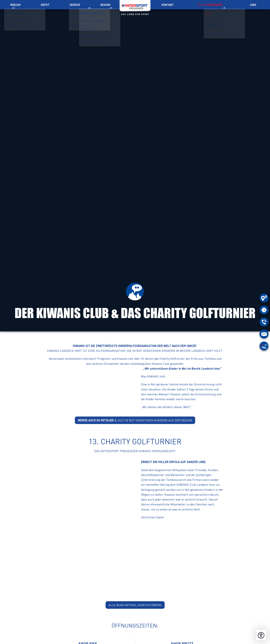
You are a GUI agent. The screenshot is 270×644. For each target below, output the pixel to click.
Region (105, 5)
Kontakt (168, 5)
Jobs (253, 5)
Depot (45, 5)
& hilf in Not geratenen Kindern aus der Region (135, 420)
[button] (88, 388)
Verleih (15, 5)
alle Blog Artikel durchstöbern (135, 605)
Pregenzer (215, 5)
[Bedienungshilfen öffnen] (261, 635)
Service (75, 5)
